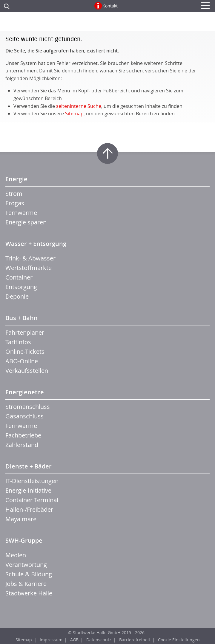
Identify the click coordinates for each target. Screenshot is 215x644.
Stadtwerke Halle (29, 593)
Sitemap (74, 114)
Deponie (17, 296)
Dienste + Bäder (29, 466)
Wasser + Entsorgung (36, 244)
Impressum (51, 640)
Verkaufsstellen (27, 371)
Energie (16, 179)
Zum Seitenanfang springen (107, 153)
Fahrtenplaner (25, 332)
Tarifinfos (18, 342)
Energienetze (25, 392)
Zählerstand (22, 445)
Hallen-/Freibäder (29, 509)
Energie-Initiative (28, 490)
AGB (74, 640)
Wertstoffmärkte (29, 268)
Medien (16, 555)
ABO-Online (22, 361)
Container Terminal (32, 500)
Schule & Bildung (29, 574)
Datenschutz (99, 640)
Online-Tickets (25, 352)
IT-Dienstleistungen (32, 481)
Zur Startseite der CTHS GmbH (108, 23)
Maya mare (21, 519)
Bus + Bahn (21, 318)
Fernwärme (21, 213)
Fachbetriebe (23, 435)
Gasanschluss (24, 416)
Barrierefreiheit (135, 640)
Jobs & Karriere (26, 584)
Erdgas (15, 203)
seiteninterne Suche (79, 106)
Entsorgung (21, 287)
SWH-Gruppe (24, 540)
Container (19, 277)
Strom (14, 194)
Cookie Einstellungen (179, 640)
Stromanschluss (28, 407)
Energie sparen (26, 222)
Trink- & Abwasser (30, 258)
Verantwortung (26, 565)
